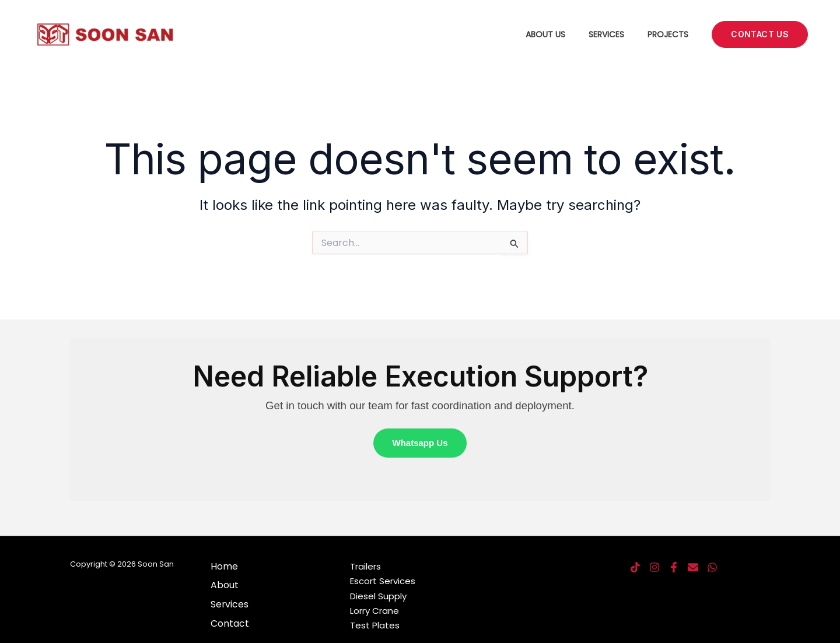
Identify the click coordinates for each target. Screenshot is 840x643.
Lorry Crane (374, 611)
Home (224, 567)
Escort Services (383, 581)
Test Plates (375, 626)
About (224, 586)
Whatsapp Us (420, 443)
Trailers (365, 566)
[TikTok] (635, 568)
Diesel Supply (378, 596)
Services (606, 34)
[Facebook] (674, 568)
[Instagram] (654, 568)
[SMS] (693, 568)
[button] (760, 34)
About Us (545, 34)
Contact (229, 623)
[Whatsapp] (712, 568)
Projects (668, 34)
